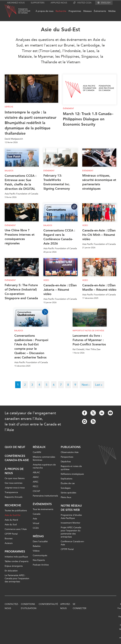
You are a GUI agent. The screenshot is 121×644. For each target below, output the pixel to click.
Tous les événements (43, 509)
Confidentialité (48, 604)
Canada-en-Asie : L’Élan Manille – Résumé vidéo (99, 287)
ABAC (36, 477)
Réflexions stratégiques (72, 474)
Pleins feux (66, 497)
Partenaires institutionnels (45, 496)
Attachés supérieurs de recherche (44, 466)
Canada (37, 514)
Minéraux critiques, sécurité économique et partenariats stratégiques (99, 182)
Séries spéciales (68, 493)
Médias (112, 11)
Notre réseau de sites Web (71, 508)
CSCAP (36, 491)
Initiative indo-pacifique (16, 557)
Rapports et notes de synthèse (88, 331)
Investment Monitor (70, 523)
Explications (67, 479)
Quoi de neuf (15, 447)
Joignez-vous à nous (15, 488)
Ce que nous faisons (15, 478)
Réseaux (88, 11)
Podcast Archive (41, 565)
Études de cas (68, 483)
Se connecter (80, 606)
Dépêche (9, 107)
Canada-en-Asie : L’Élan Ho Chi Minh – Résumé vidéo (99, 235)
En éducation (11, 571)
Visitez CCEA (82, 3)
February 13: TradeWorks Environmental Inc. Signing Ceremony (57, 182)
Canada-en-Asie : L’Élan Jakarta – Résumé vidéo (60, 290)
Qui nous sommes (14, 483)
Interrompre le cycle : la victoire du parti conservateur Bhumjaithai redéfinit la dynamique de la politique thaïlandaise (31, 123)
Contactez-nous (12, 606)
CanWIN (37, 452)
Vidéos (36, 551)
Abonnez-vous (16, 3)
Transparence (11, 492)
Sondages (66, 488)
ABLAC (36, 472)
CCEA (36, 528)
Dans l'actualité (40, 541)
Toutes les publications (16, 511)
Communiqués (40, 555)
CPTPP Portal (11, 534)
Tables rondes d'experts (17, 561)
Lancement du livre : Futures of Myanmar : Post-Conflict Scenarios (89, 340)
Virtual (36, 523)
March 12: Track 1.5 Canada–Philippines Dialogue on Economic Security (88, 119)
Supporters (38, 3)
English (106, 3)
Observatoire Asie (70, 452)
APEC (36, 482)
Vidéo (85, 225)
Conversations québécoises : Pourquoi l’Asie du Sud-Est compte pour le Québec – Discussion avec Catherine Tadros (31, 346)
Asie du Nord (11, 520)
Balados (9, 171)
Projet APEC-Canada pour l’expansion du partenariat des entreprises (71, 532)
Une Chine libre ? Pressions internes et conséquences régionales (20, 237)
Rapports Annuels (14, 497)
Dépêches (66, 462)
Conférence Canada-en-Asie (73, 543)
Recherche (61, 11)
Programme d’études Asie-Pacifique (71, 517)
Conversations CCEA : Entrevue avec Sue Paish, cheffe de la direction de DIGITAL (21, 182)
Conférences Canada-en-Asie (17, 458)
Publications (71, 447)
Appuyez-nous (59, 3)
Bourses (9, 539)
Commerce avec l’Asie (16, 529)
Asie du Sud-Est (13, 515)
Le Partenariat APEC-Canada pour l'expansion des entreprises (17, 578)
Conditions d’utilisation (29, 606)
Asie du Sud (11, 525)
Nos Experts (39, 560)
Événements (100, 11)
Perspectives (67, 457)
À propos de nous (44, 11)
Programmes (75, 11)
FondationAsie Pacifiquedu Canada (24, 11)
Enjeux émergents (14, 566)
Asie (35, 519)
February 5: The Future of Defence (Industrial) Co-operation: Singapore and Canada (21, 292)
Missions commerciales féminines (44, 458)
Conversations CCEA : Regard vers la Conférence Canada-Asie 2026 (59, 237)
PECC (36, 486)
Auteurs (9, 543)
